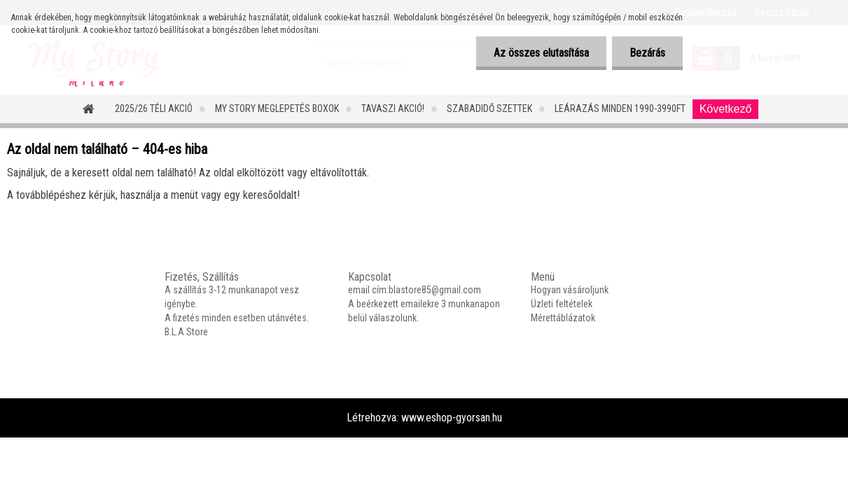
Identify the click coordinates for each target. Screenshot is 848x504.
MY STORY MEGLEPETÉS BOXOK (277, 108)
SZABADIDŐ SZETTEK (489, 108)
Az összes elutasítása (541, 53)
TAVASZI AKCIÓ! (393, 108)
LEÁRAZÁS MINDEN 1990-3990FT (620, 108)
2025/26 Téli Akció (154, 108)
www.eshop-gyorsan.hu (452, 418)
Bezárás (647, 53)
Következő (726, 109)
